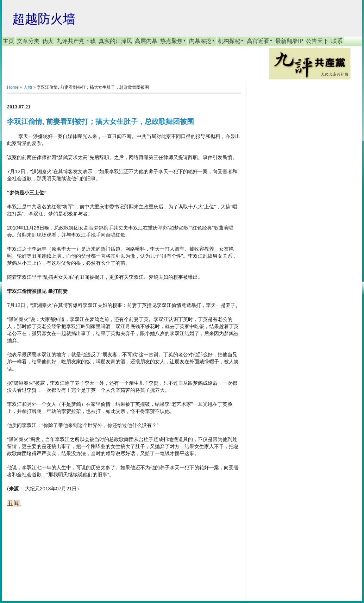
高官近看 (260, 41)
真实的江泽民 (115, 41)
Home (13, 87)
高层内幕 (146, 41)
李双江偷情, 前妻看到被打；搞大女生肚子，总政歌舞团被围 (101, 121)
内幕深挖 (202, 41)
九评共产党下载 (76, 41)
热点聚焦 (173, 41)
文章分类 (28, 41)
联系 (337, 41)
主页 (8, 41)
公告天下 (317, 41)
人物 (28, 87)
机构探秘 (231, 41)
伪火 (48, 41)
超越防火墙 (44, 19)
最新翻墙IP (289, 41)
